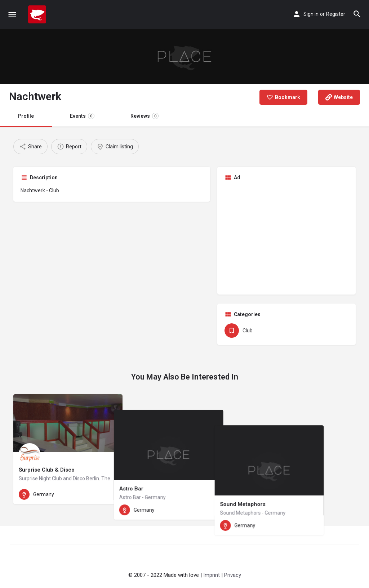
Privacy (233, 575)
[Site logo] (38, 14)
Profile (26, 116)
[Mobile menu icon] (12, 15)
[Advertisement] (286, 237)
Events (82, 116)
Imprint (212, 575)
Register (336, 14)
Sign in (311, 14)
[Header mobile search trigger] (357, 14)
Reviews (145, 116)
